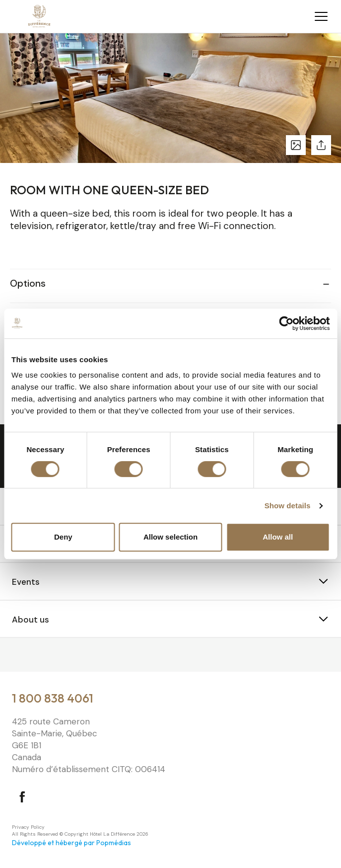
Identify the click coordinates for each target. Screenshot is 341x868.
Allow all (278, 537)
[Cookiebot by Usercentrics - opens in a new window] (286, 323)
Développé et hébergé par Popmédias (71, 843)
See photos (296, 145)
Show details (288, 506)
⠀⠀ (18, 656)
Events (26, 582)
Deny (63, 537)
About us (31, 620)
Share (321, 145)
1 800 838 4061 (53, 698)
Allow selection (170, 537)
